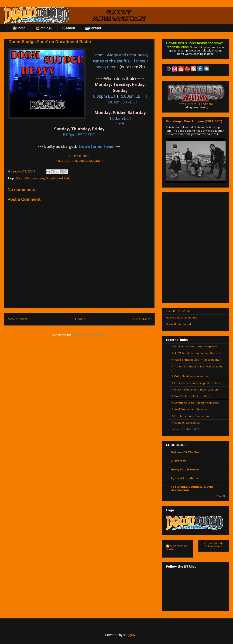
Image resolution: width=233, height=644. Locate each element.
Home (80, 319)
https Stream (187, 104)
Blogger (129, 635)
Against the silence (185, 478)
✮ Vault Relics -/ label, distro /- (191, 396)
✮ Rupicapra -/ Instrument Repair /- (194, 346)
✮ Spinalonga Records (186, 423)
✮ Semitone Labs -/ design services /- (196, 403)
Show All (221, 496)
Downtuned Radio (59, 178)
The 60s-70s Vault (178, 311)
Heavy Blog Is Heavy (185, 469)
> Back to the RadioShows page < (79, 161)
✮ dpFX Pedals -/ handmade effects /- (196, 353)
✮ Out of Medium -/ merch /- (190, 376)
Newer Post (18, 319)
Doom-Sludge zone (30, 178)
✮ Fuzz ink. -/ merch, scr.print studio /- (196, 383)
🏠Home (19, 28)
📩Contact (93, 28)
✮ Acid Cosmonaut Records (189, 409)
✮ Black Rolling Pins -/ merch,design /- (196, 390)
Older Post (142, 319)
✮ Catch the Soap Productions (191, 416)
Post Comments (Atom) (89, 335)
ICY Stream (206, 104)
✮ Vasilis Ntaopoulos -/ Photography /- (197, 360)
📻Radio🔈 (44, 28)
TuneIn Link (79, 156)
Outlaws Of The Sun (185, 452)
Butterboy (178, 461)
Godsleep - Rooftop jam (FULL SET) (194, 121)
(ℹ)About (69, 28)
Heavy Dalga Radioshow (182, 318)
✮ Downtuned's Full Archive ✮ (214, 545)
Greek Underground (178, 324)
